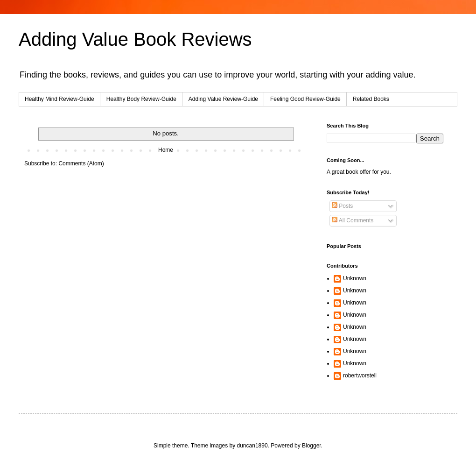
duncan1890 (252, 446)
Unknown (355, 278)
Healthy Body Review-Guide (141, 99)
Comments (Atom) (81, 163)
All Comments (353, 220)
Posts (342, 206)
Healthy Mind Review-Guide (59, 99)
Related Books (371, 99)
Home (166, 150)
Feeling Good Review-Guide (305, 99)
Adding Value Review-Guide (223, 99)
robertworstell (360, 376)
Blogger (311, 446)
